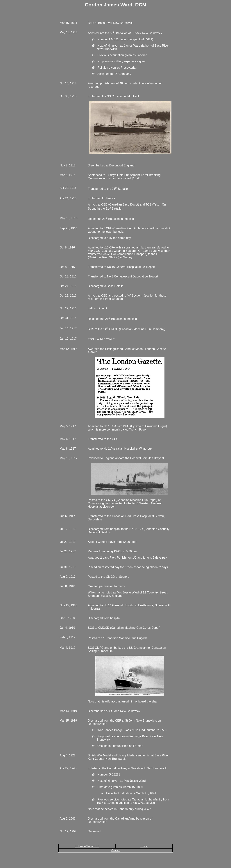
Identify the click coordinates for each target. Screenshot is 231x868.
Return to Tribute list (87, 846)
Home (144, 846)
